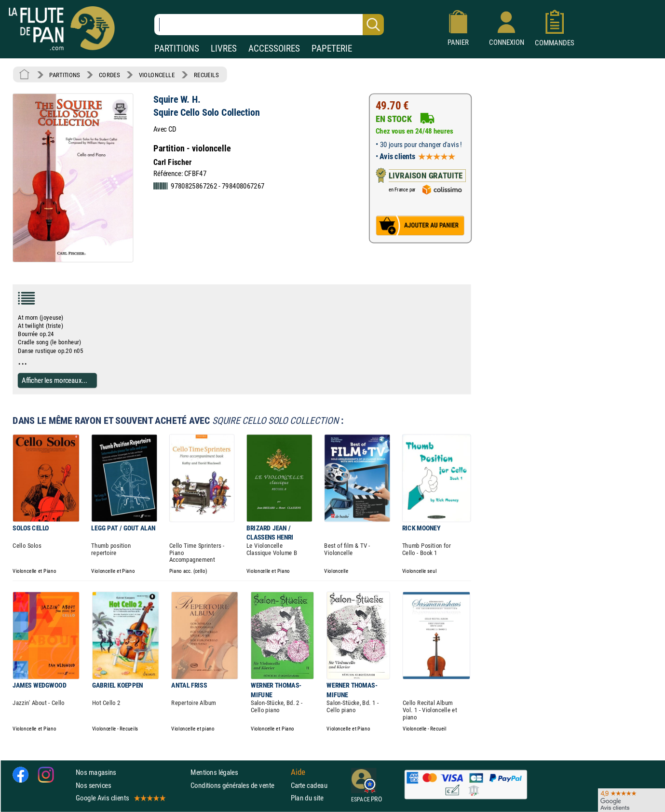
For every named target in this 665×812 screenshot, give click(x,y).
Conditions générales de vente (238, 785)
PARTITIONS (177, 48)
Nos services (93, 785)
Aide (298, 772)
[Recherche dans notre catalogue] (269, 25)
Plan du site (307, 798)
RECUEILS (206, 75)
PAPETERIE (332, 48)
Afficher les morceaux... (54, 380)
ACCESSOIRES (274, 48)
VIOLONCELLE (157, 75)
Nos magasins (96, 772)
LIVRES (224, 48)
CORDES (109, 75)
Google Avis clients (120, 798)
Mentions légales (214, 772)
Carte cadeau (309, 785)
